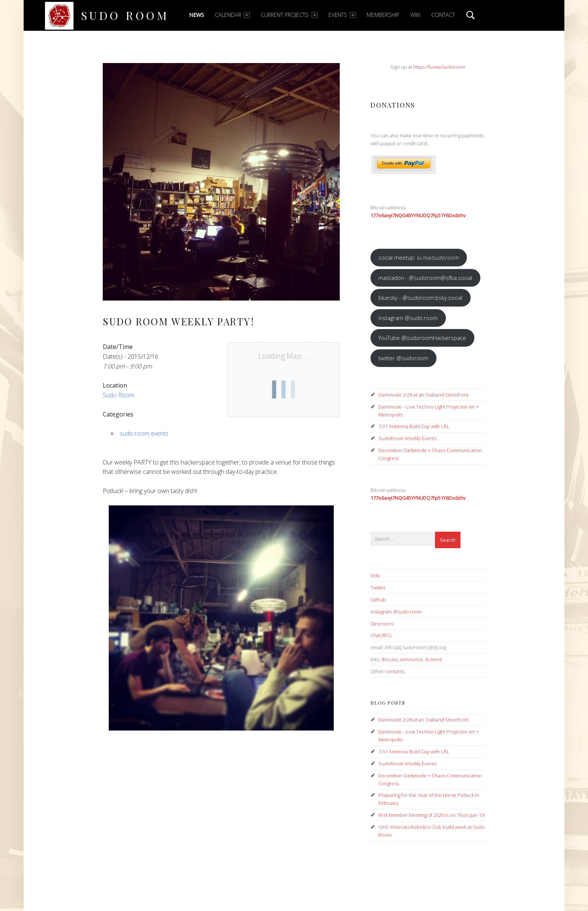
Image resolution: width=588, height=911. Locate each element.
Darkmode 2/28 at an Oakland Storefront (423, 395)
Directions (382, 624)
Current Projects (289, 15)
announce (411, 659)
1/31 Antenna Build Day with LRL (414, 426)
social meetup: (418, 257)
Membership (383, 15)
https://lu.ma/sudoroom (439, 67)
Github (378, 600)
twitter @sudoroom (403, 358)
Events (342, 15)
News (196, 15)
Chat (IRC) (381, 635)
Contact (443, 15)
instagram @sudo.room (408, 318)
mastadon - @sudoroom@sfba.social (425, 278)
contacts (395, 671)
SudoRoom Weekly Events (407, 438)
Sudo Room (125, 15)
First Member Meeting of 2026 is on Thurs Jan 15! (432, 815)
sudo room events (144, 433)
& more (434, 659)
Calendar (232, 15)
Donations (393, 105)
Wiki (415, 15)
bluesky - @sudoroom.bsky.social (420, 298)
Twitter (378, 588)
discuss (389, 659)
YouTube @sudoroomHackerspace (422, 338)
